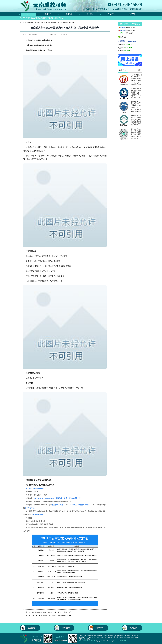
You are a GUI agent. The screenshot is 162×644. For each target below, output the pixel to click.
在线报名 (111, 14)
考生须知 (90, 14)
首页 (28, 14)
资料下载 (132, 14)
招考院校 (69, 14)
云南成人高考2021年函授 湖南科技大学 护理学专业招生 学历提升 (52, 616)
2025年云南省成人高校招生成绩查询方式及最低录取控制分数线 (43, 18)
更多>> (140, 70)
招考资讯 (48, 14)
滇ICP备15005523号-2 (87, 641)
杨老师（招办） (127, 27)
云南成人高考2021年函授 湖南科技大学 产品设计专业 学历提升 (51, 612)
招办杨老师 (125, 33)
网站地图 (123, 641)
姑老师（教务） (127, 30)
